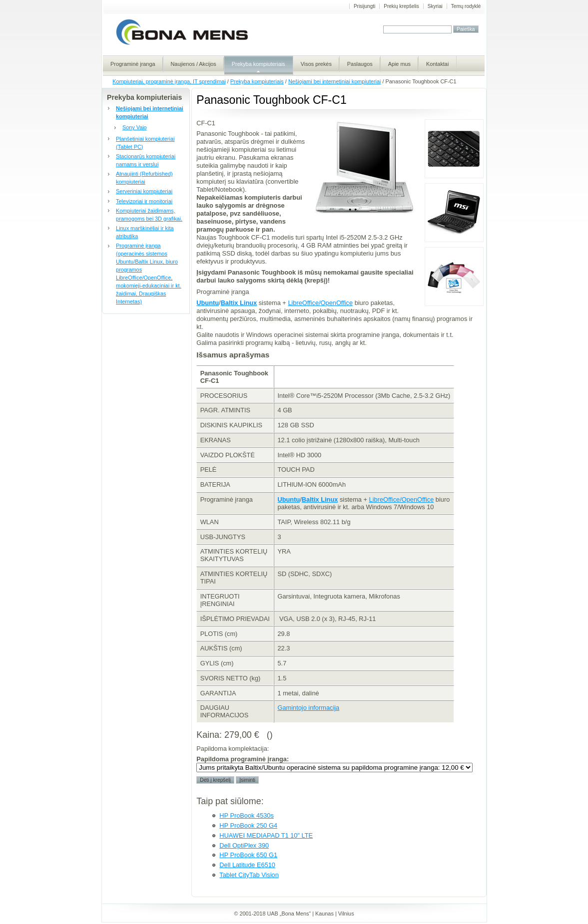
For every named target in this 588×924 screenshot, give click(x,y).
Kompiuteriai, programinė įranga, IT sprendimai (169, 81)
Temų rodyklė (466, 6)
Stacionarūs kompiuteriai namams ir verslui (146, 160)
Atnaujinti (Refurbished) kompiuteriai (144, 178)
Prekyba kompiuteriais (257, 81)
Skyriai (435, 6)
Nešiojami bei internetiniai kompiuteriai (335, 81)
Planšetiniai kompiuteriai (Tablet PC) (145, 143)
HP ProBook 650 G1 (248, 855)
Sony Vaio (135, 127)
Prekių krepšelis (401, 6)
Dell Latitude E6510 (247, 865)
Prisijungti (364, 6)
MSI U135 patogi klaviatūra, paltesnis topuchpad (454, 213)
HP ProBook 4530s (247, 815)
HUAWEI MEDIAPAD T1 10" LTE (266, 835)
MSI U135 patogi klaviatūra (454, 149)
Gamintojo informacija (308, 708)
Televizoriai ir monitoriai (144, 201)
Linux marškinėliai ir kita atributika (145, 232)
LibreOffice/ (304, 303)
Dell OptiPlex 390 (244, 845)
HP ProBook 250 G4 (248, 825)
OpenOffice (337, 303)
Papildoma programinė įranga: (243, 759)
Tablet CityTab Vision (249, 875)
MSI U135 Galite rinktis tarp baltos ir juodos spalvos (454, 277)
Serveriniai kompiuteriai (144, 191)
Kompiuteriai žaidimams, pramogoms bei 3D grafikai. (149, 215)
